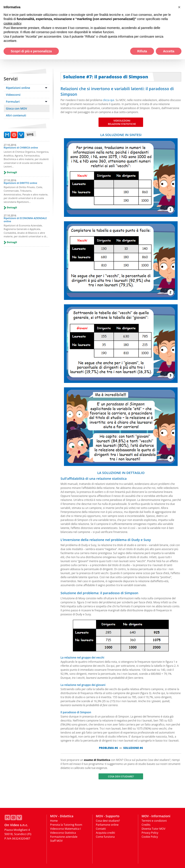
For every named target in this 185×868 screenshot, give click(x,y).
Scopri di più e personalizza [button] (31, 51)
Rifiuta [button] (142, 51)
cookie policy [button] (12, 23)
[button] (179, 7)
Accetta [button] (169, 51)
